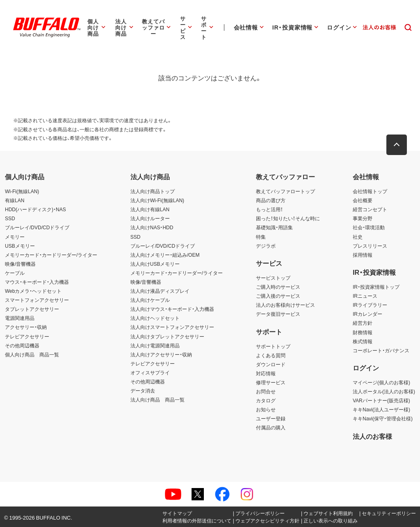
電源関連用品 (20, 318)
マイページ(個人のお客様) (381, 382)
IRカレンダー (367, 314)
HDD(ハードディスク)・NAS (35, 209)
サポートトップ (273, 346)
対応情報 (266, 373)
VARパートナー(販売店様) (381, 400)
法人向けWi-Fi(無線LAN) (157, 200)
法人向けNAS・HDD (152, 227)
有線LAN (15, 200)
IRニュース (365, 296)
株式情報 (363, 341)
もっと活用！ (269, 209)
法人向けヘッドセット (155, 318)
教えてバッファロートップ (285, 191)
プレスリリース (370, 246)
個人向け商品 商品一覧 (32, 354)
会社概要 (363, 200)
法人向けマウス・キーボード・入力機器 (172, 309)
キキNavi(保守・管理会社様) (383, 418)
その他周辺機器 (22, 345)
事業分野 (363, 218)
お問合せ (266, 391)
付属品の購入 (271, 427)
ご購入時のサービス (278, 287)
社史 (358, 237)
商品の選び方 (271, 200)
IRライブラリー (370, 305)
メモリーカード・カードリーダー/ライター (51, 255)
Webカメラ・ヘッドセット (33, 291)
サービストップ (273, 278)
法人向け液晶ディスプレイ (160, 291)
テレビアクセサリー (27, 336)
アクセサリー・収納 (26, 327)
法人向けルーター (150, 218)
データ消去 (143, 390)
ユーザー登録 (271, 418)
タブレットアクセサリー (32, 309)
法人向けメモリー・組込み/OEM (165, 255)
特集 (261, 237)
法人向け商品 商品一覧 (157, 399)
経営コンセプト (370, 209)
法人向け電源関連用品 (155, 345)
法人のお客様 (372, 436)
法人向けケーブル (150, 300)
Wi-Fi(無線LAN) (22, 191)
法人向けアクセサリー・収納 (161, 354)
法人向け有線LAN (150, 209)
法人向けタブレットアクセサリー (167, 336)
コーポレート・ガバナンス (381, 350)
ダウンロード (271, 364)
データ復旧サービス (278, 314)
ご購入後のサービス (278, 296)
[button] (397, 145)
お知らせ (266, 409)
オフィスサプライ (150, 372)
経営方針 (363, 323)
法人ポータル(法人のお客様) (384, 391)
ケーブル (15, 273)
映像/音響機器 (20, 264)
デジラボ (266, 246)
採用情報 (363, 255)
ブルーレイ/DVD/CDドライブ (37, 227)
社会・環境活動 (369, 227)
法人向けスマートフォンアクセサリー (172, 327)
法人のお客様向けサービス (285, 305)
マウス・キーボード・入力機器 (37, 282)
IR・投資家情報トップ (376, 287)
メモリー (15, 237)
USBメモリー (20, 246)
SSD (10, 218)
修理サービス (271, 382)
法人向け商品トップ (153, 191)
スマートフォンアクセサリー (37, 300)
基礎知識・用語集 (274, 227)
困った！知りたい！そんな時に (288, 218)
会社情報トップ (370, 191)
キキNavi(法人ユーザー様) (381, 409)
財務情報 (363, 332)
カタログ (266, 400)
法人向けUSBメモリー (155, 264)
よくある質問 (271, 355)
